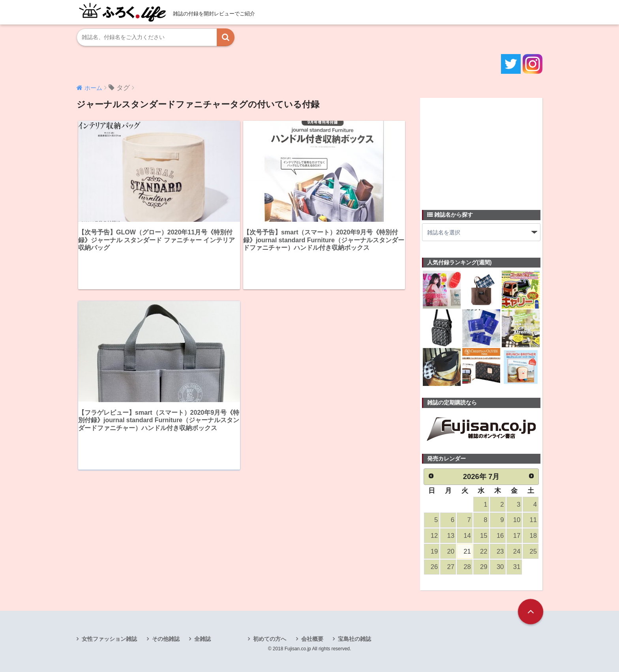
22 (484, 551)
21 (467, 551)
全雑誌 (203, 639)
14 (467, 536)
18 (533, 536)
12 (434, 536)
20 (451, 551)
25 (533, 551)
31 (517, 567)
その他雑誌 (166, 639)
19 (434, 551)
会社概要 (312, 639)
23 (500, 551)
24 (517, 551)
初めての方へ (270, 639)
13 (451, 536)
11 (533, 520)
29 (484, 567)
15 (484, 536)
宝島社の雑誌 (355, 639)
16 (500, 536)
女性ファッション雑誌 (109, 639)
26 (434, 567)
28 (467, 567)
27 (451, 567)
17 (517, 536)
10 (517, 520)
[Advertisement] (481, 149)
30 (500, 567)
